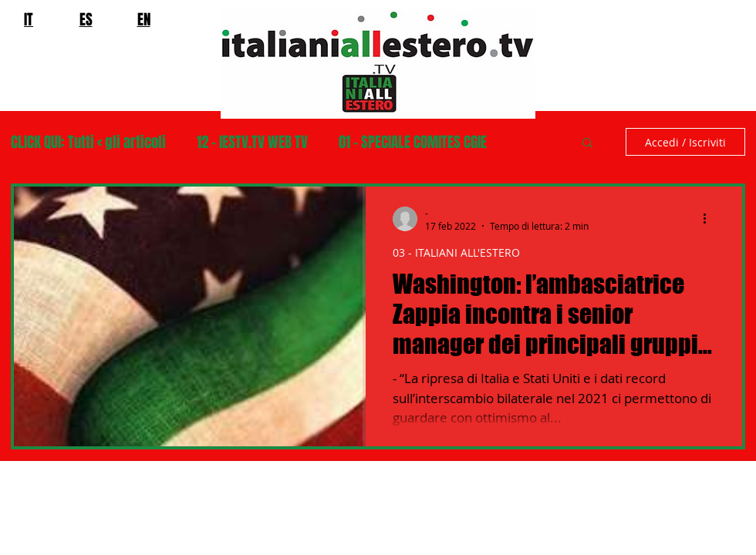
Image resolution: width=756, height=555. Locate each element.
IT (29, 19)
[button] (587, 144)
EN (144, 19)
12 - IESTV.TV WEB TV (252, 142)
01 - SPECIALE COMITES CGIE (413, 142)
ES (86, 19)
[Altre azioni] (710, 219)
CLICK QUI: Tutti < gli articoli (88, 142)
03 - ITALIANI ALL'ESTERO (456, 252)
